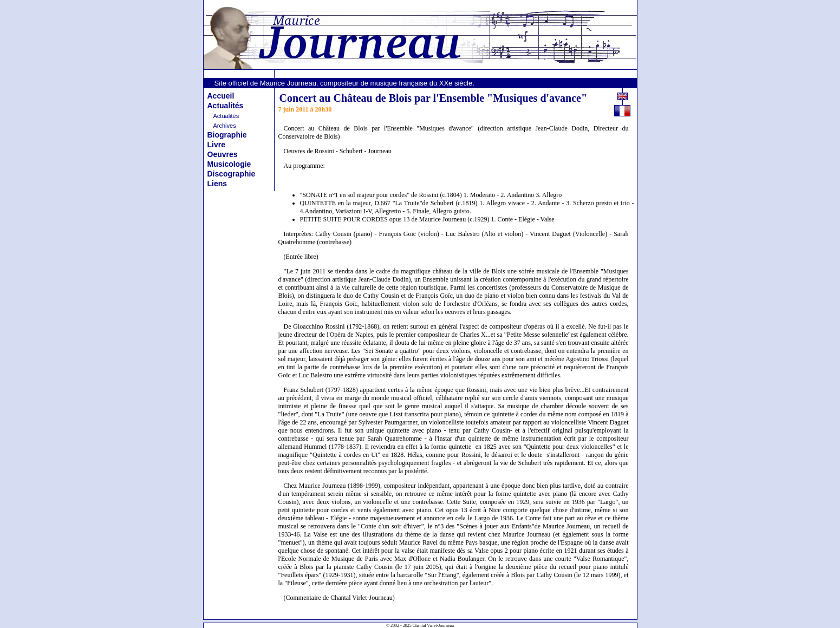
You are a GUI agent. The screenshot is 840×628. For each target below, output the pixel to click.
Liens (217, 184)
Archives (225, 126)
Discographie (232, 174)
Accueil (221, 96)
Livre (216, 145)
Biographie (227, 135)
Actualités (226, 106)
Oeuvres (223, 154)
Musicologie (229, 164)
